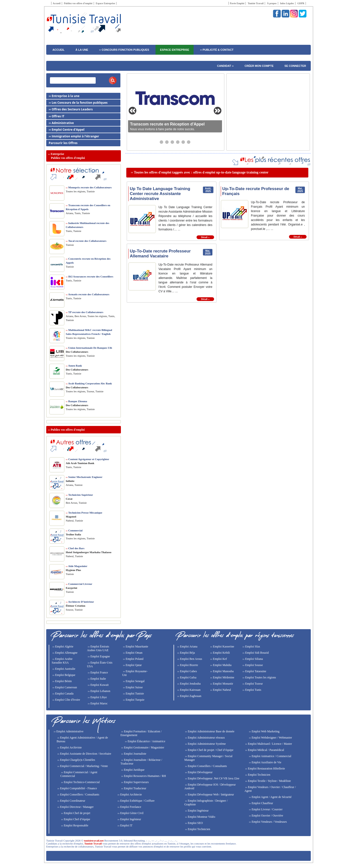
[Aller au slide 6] (189, 142)
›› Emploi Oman (132, 653)
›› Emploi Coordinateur (71, 801)
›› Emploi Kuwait (98, 685)
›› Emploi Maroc (97, 703)
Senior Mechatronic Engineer (84, 477)
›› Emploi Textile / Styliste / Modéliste (268, 781)
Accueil (57, 3)
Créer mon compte (259, 66)
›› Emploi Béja (186, 653)
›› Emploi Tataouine (254, 671)
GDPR (301, 3)
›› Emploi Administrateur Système (205, 744)
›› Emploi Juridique (132, 770)
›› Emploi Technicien (197, 829)
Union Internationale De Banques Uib (89, 348)
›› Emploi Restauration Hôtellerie (265, 769)
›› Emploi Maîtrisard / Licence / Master (268, 744)
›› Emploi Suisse (132, 687)
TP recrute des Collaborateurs (85, 312)
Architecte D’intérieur (80, 602)
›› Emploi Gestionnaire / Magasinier (142, 747)
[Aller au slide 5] (183, 142)
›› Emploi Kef (218, 659)
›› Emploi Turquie (133, 700)
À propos (272, 3)
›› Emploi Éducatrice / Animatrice (145, 741)
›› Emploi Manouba (222, 671)
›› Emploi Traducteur (133, 788)
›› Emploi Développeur (198, 772)
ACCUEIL (58, 50)
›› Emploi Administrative (68, 731)
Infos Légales (287, 3)
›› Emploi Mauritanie (135, 646)
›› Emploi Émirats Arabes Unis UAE (98, 648)
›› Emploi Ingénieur (129, 819)
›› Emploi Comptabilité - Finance (77, 788)
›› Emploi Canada (63, 694)
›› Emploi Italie (97, 679)
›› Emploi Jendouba (189, 684)
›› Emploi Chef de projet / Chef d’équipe (209, 750)
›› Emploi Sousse (252, 665)
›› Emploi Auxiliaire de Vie (265, 762)
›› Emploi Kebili (220, 653)
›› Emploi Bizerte (187, 665)
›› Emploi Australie (64, 669)
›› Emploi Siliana (252, 659)
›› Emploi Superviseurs (134, 782)
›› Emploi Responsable (74, 825)
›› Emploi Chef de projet (75, 813)
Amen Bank (74, 366)
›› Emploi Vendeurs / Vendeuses (268, 822)
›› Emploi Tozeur (252, 684)
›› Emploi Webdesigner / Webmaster (270, 738)
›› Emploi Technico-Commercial (80, 782)
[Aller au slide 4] (178, 142)
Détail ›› (205, 237)
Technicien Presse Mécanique (84, 513)
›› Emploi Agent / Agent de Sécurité (270, 797)
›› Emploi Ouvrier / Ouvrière (266, 816)
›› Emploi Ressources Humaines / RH (143, 776)
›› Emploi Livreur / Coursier (265, 809)
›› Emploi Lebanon (99, 691)
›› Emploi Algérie (63, 646)
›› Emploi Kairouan (189, 690)
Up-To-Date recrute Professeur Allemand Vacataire (160, 254)
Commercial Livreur (79, 584)
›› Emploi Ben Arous (189, 659)
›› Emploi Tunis (252, 690)
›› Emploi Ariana (187, 646)
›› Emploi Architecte (129, 794)
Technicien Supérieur (79, 495)
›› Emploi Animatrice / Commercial (270, 756)
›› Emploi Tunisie (133, 694)
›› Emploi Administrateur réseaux (204, 738)
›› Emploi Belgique (64, 675)
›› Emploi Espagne (99, 656)
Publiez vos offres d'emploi (68, 430)
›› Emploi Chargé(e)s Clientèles (76, 760)
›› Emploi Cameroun (64, 687)
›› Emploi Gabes (187, 671)
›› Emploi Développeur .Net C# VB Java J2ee (212, 778)
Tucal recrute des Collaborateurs (86, 241)
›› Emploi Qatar (132, 665)
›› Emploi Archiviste (69, 747)
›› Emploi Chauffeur (261, 803)
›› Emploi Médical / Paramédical (264, 750)
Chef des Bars (75, 548)
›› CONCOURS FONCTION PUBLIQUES (124, 50)
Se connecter (295, 66)
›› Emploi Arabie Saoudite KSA (62, 661)
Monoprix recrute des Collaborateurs (89, 187)
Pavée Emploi (237, 3)
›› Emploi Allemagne (65, 653)
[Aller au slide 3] (172, 142)
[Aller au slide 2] (167, 142)
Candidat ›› (225, 66)
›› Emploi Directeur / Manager (75, 807)
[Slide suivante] (218, 111)
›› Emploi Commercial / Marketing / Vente (82, 766)
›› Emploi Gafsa (186, 677)
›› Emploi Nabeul (220, 690)
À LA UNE (82, 50)
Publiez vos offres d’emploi (78, 3)
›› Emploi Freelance (129, 807)
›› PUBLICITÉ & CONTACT (217, 50)
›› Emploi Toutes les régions (259, 677)
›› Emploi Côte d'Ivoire (66, 700)
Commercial (74, 530)
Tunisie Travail (256, 3)
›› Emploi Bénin (62, 681)
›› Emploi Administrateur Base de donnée (209, 731)
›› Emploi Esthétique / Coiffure (136, 801)
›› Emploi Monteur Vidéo (200, 817)
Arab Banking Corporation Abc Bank (89, 383)
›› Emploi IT (125, 825)
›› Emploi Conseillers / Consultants (78, 794)
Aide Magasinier (77, 566)
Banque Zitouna (76, 401)
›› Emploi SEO (193, 823)
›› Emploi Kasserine (222, 646)
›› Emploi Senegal (133, 681)
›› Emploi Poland (133, 659)
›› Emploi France (98, 672)
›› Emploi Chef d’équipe (75, 819)
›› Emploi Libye (97, 697)
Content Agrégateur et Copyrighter (88, 459)
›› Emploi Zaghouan (189, 696)
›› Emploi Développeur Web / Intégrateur (209, 794)
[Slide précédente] (133, 111)
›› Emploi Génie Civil (130, 813)
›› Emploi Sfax (251, 646)
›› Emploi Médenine (222, 677)
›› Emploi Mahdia (220, 665)
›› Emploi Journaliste (133, 754)
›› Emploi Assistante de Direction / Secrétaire (84, 754)
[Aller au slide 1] (161, 142)
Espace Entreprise (105, 3)
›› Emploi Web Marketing (264, 731)
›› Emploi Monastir (221, 684)
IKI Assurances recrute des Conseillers (89, 276)
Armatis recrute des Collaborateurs (88, 294)
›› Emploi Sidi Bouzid (255, 653)
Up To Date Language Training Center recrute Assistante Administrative (160, 194)
